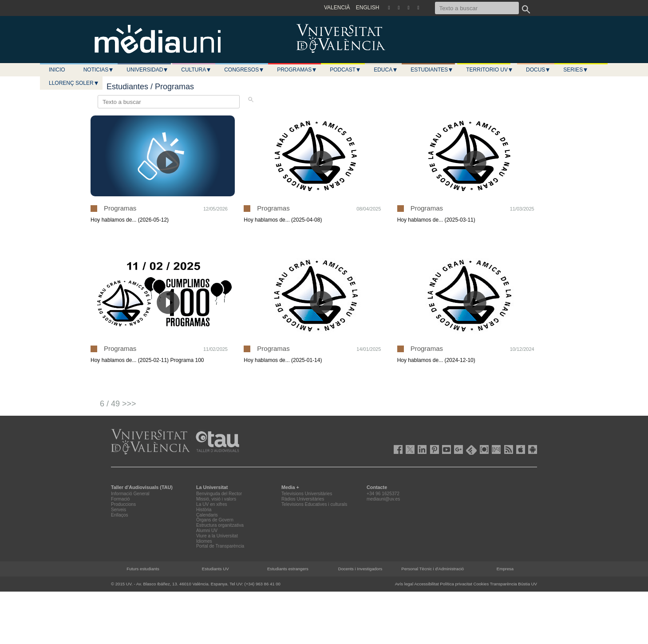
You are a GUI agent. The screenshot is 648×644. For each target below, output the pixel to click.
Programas (297, 70)
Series (576, 70)
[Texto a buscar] (477, 8)
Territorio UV (490, 70)
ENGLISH (368, 8)
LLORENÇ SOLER (74, 83)
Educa (386, 70)
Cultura (196, 70)
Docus (538, 70)
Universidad (147, 70)
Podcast (345, 70)
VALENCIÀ (337, 8)
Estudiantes (432, 70)
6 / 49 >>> (118, 404)
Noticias (99, 70)
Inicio (57, 70)
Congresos (244, 70)
